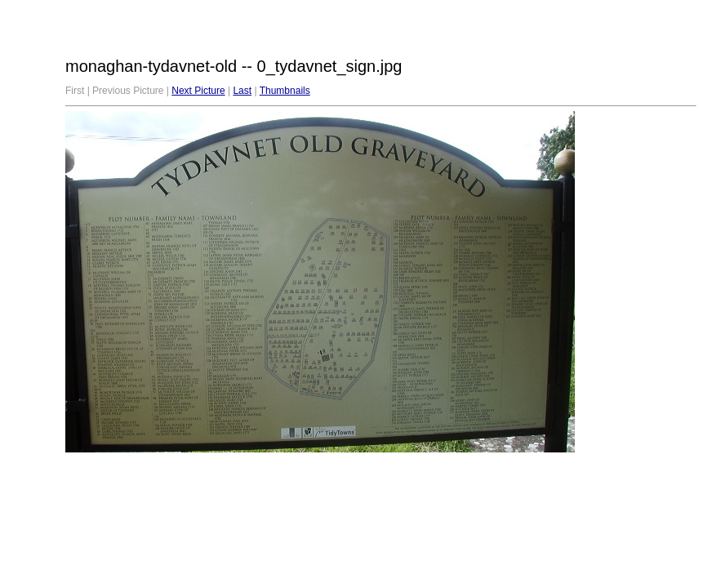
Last (242, 91)
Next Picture (198, 91)
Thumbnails (285, 91)
